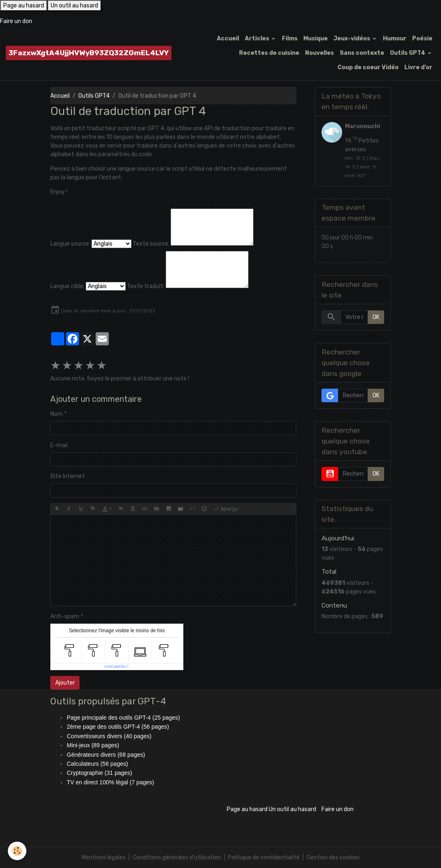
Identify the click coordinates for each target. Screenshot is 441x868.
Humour (395, 39)
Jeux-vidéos (352, 39)
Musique (316, 39)
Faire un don (16, 21)
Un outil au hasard (74, 6)
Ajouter (65, 683)
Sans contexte (362, 53)
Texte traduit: (146, 286)
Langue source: (70, 244)
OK (376, 317)
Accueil (228, 39)
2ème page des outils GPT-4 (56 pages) (118, 727)
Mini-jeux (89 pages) (93, 745)
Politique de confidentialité (264, 857)
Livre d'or (418, 67)
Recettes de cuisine (269, 53)
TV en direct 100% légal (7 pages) (110, 782)
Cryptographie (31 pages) (100, 773)
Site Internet (68, 476)
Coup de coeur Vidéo (368, 67)
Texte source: (151, 244)
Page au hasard (24, 6)
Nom (56, 414)
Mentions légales (104, 857)
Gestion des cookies (333, 857)
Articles (258, 39)
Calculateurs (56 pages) (97, 764)
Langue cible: (67, 286)
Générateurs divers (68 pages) (106, 755)
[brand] (89, 53)
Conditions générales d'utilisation (177, 857)
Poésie (422, 39)
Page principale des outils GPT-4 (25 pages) (123, 718)
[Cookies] (18, 851)
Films (290, 39)
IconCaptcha (115, 666)
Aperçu (226, 509)
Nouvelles (319, 53)
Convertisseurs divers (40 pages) (109, 736)
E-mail (59, 445)
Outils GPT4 (408, 53)
